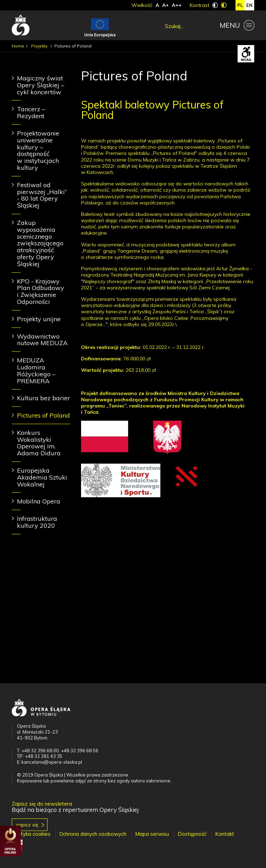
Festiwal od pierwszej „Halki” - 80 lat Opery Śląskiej (42, 195)
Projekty (40, 46)
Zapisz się (27, 825)
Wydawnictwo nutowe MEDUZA (42, 340)
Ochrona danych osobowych (93, 834)
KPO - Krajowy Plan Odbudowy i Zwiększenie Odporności (41, 291)
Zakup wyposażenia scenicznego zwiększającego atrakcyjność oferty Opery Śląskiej (40, 243)
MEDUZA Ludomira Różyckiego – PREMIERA (36, 370)
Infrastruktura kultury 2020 (37, 522)
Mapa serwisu (152, 834)
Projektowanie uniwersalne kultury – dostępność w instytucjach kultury (38, 150)
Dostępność (192, 834)
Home (18, 46)
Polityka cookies (31, 834)
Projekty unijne (39, 319)
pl (240, 5)
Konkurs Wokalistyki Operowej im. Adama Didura (39, 443)
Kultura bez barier (43, 398)
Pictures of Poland (43, 415)
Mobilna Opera (39, 501)
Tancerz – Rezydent (31, 112)
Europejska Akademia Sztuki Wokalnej (42, 477)
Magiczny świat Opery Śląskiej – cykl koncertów (41, 85)
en (249, 5)
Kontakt (225, 834)
